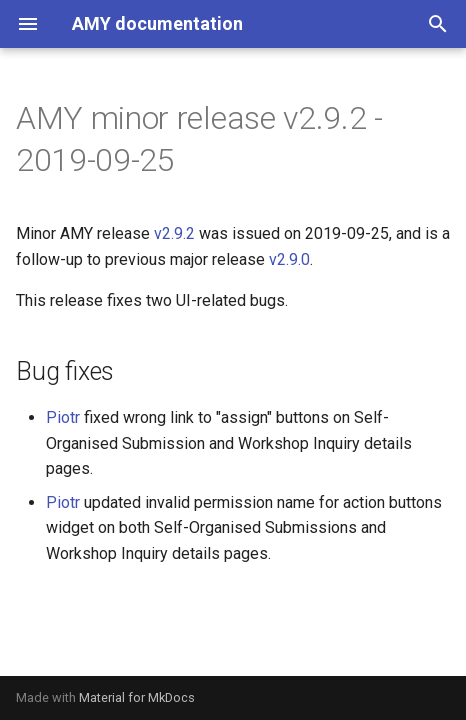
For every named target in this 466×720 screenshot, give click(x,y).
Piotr (63, 417)
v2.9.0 (289, 259)
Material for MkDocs (137, 697)
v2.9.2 (174, 233)
